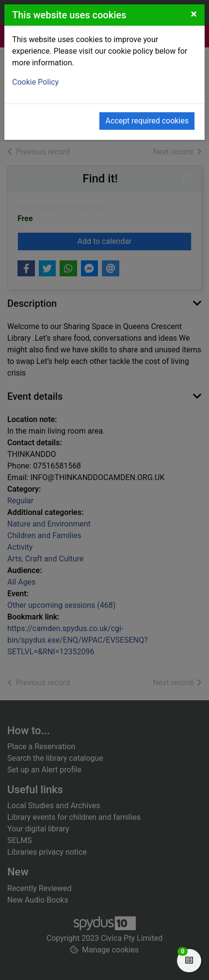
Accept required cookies (147, 121)
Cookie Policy (35, 82)
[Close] (194, 14)
